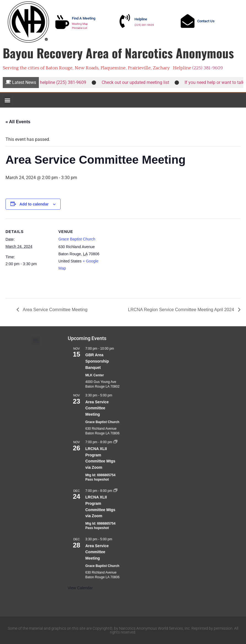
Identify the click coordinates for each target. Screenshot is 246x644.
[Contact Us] (188, 21)
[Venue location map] (140, 257)
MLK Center (95, 375)
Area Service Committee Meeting (55, 310)
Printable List (79, 28)
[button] (7, 100)
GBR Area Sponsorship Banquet (97, 361)
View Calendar (80, 588)
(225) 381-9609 (144, 25)
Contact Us (206, 21)
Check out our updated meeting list (137, 82)
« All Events (18, 122)
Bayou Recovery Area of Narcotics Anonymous (118, 53)
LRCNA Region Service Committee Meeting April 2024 (182, 310)
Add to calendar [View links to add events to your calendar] (34, 204)
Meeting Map (80, 24)
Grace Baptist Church (77, 239)
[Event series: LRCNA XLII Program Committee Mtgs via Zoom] (115, 442)
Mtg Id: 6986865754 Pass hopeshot (100, 477)
